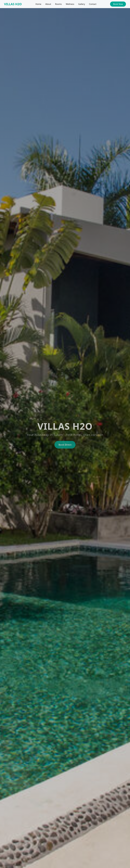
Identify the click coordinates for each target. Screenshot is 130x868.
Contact (93, 4)
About (48, 4)
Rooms (58, 4)
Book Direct (65, 445)
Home (38, 4)
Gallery (82, 4)
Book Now (118, 4)
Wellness (70, 4)
